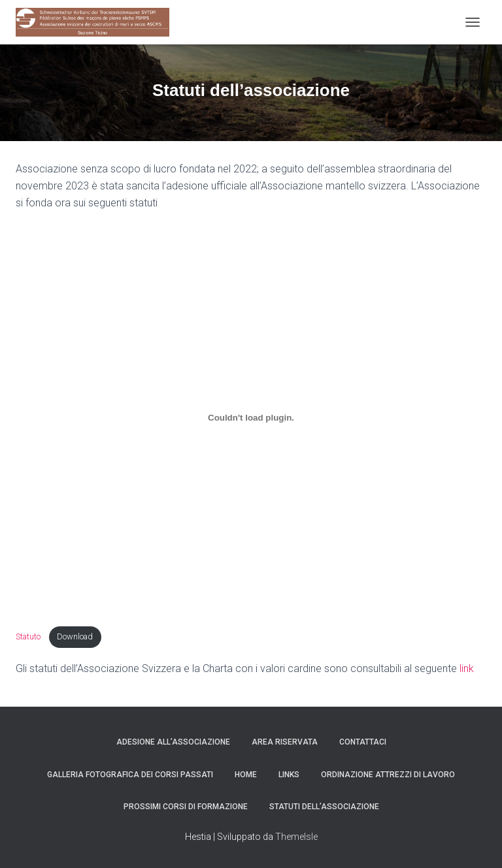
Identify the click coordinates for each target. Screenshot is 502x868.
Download (75, 636)
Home (246, 775)
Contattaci (363, 742)
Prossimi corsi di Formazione (186, 807)
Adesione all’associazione (173, 742)
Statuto (29, 636)
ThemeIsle (296, 837)
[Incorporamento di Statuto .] (251, 417)
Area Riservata (285, 742)
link (467, 668)
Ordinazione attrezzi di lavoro (388, 775)
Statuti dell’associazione (324, 807)
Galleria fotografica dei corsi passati (130, 775)
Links (289, 775)
